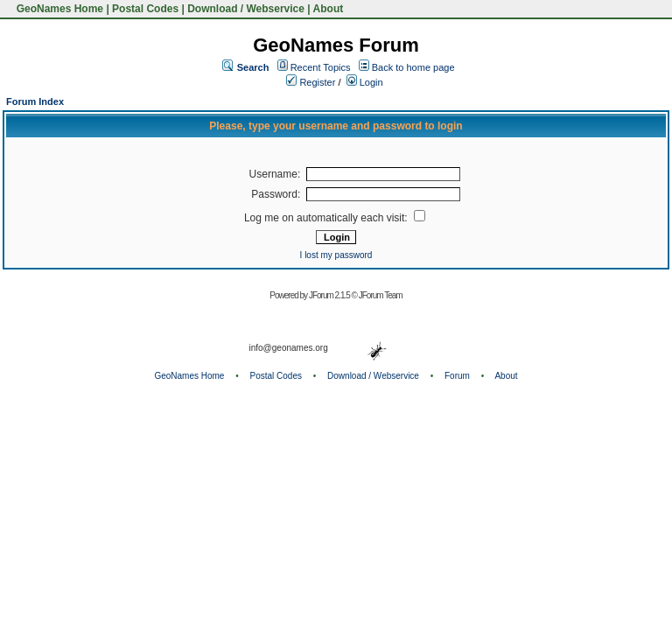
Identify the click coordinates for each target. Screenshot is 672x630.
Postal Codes (145, 9)
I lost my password (336, 255)
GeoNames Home (58, 9)
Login (365, 82)
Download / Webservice (246, 9)
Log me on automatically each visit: (335, 218)
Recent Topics (321, 67)
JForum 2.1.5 (330, 295)
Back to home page (413, 67)
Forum (457, 376)
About (329, 9)
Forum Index (35, 101)
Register (311, 82)
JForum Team (381, 295)
